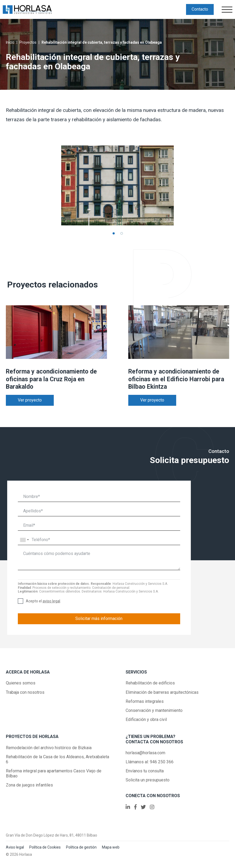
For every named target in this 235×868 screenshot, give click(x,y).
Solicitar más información (99, 618)
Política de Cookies (45, 847)
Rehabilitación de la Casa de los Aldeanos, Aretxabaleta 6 (57, 759)
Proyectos (28, 42)
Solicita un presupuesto (148, 780)
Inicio (10, 42)
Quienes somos (21, 683)
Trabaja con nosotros (25, 692)
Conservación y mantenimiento (154, 710)
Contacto (200, 9)
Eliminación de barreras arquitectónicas (162, 692)
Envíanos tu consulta (145, 771)
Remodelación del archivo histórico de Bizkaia (49, 748)
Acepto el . (43, 601)
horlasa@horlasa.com (145, 753)
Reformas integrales (145, 701)
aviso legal (51, 601)
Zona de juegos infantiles (29, 785)
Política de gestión (81, 847)
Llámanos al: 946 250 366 (150, 762)
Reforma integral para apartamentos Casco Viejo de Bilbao (54, 773)
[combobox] (24, 540)
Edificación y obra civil (146, 719)
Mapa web (111, 847)
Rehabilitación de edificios (150, 683)
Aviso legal (15, 847)
